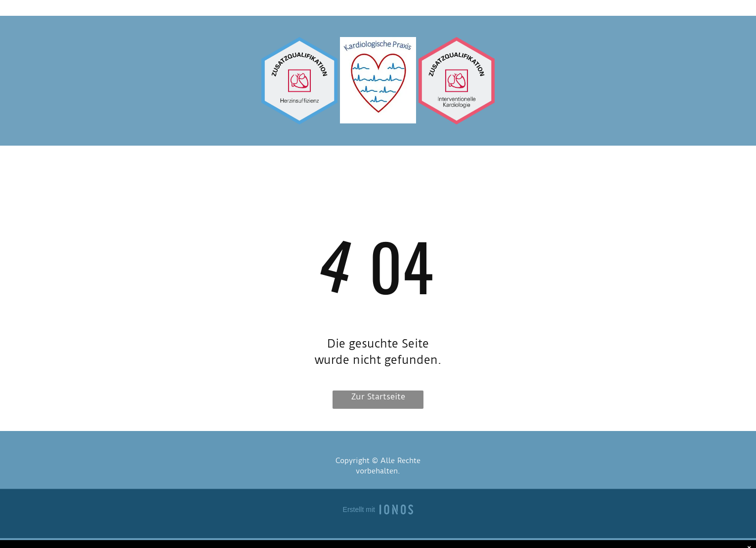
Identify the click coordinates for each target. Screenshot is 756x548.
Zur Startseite (378, 396)
